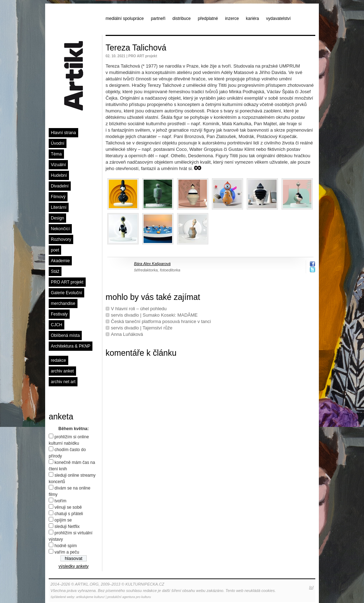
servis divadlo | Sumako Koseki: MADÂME (154, 315)
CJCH (57, 325)
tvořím (60, 501)
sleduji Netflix (67, 527)
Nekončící (60, 229)
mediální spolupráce (125, 18)
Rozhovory (61, 239)
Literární (59, 207)
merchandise (63, 303)
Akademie (60, 261)
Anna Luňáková (127, 334)
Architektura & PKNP (71, 346)
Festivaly (59, 314)
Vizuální (58, 165)
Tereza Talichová (136, 48)
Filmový (58, 197)
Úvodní (58, 143)
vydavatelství (279, 18)
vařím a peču (67, 552)
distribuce (181, 18)
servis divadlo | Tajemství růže (142, 328)
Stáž (55, 271)
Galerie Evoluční (66, 293)
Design (57, 218)
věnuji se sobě (68, 507)
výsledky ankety (74, 566)
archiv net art (63, 382)
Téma (56, 154)
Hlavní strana (63, 133)
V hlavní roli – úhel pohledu (139, 309)
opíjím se (63, 520)
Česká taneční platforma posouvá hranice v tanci (161, 321)
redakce (58, 360)
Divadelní (60, 186)
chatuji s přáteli (69, 514)
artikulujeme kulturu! (90, 597)
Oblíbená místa (65, 335)
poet (55, 250)
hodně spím (66, 546)
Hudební (59, 175)
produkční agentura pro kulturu (129, 597)
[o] (311, 587)
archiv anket (62, 371)
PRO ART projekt (67, 282)
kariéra (253, 18)
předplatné (208, 18)
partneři (158, 18)
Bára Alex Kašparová (152, 264)
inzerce (232, 18)
